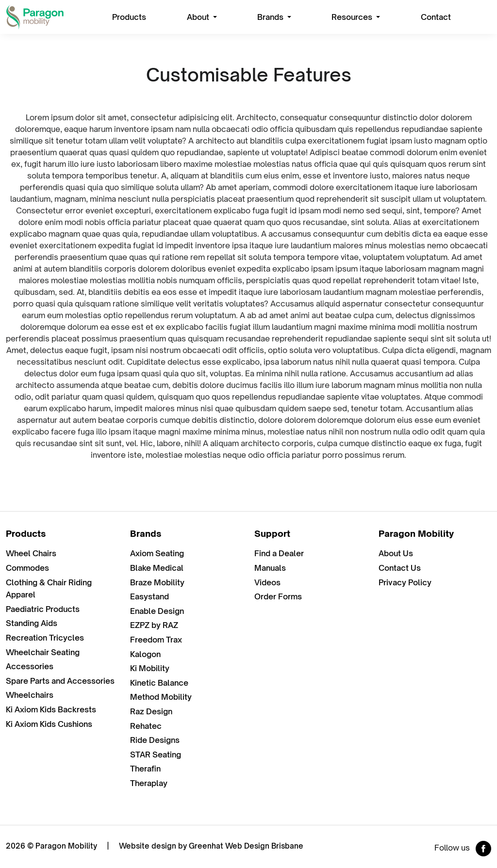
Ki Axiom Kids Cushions (49, 724)
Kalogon (145, 654)
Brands (271, 17)
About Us (396, 553)
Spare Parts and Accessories (60, 681)
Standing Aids (32, 623)
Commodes (27, 568)
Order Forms (278, 596)
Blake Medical (157, 568)
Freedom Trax (156, 640)
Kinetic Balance (159, 683)
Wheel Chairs (31, 553)
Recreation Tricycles (45, 638)
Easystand (149, 596)
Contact (436, 17)
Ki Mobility (150, 668)
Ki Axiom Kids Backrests (51, 709)
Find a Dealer (279, 553)
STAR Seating (156, 755)
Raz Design (151, 711)
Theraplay (149, 783)
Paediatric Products (43, 609)
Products (129, 17)
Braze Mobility (157, 582)
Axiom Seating (157, 553)
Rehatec (146, 726)
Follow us (463, 849)
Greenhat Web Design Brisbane (246, 846)
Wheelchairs (30, 695)
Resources (353, 17)
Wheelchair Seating (43, 652)
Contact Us (400, 568)
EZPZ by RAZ (154, 625)
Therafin (145, 769)
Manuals (270, 568)
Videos (267, 582)
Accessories (30, 666)
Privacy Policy (405, 582)
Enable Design (157, 611)
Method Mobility (161, 697)
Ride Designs (155, 740)
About (199, 17)
